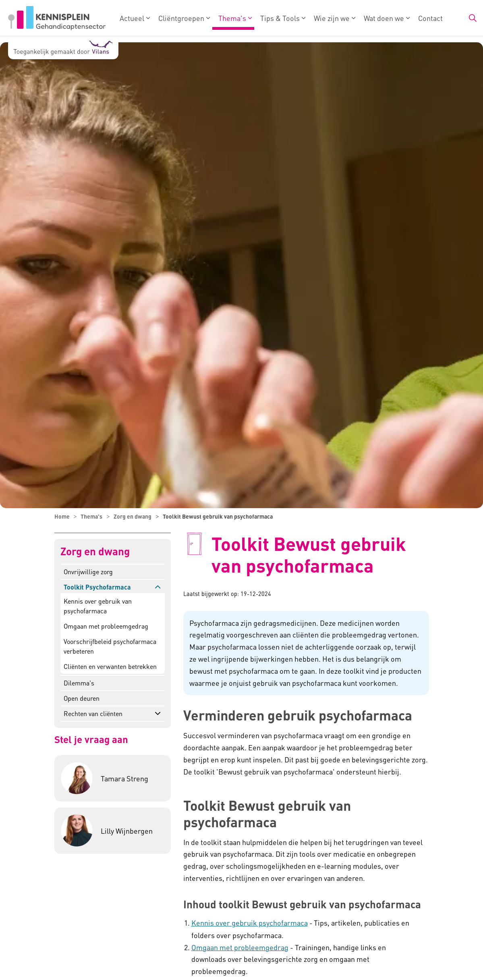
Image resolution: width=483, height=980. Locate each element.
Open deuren (82, 698)
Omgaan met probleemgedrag (106, 626)
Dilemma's (79, 683)
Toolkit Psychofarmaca (97, 587)
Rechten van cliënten (93, 713)
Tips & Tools (280, 18)
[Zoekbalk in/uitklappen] (473, 18)
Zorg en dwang (95, 551)
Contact (430, 18)
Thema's (232, 18)
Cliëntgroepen (181, 18)
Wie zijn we (332, 18)
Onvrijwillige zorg (88, 572)
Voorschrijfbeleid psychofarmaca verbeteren (110, 646)
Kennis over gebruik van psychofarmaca (98, 606)
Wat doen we (384, 18)
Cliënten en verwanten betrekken (110, 666)
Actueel (132, 18)
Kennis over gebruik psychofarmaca (250, 923)
